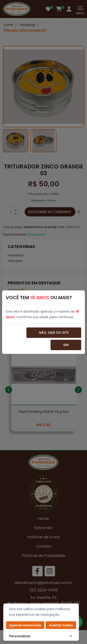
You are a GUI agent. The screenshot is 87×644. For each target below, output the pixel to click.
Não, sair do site (54, 333)
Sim (66, 345)
